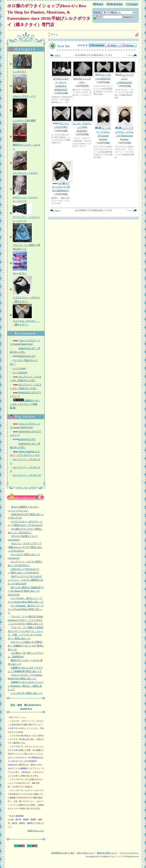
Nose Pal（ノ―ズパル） (82, 72)
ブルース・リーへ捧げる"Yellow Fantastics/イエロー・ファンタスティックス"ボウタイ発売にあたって (25, 620)
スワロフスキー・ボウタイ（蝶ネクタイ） (26, 298)
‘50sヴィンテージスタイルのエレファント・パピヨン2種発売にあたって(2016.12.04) (25, 580)
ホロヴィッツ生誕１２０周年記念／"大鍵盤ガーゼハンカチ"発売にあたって (26, 646)
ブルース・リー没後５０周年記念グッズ (26, 245)
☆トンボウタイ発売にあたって (27, 693)
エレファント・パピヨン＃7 (27, 475)
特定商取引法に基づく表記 (63, 853)
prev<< (58, 55)
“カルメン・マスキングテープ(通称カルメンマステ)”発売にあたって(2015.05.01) (25, 547)
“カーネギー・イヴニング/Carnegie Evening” (103, 123)
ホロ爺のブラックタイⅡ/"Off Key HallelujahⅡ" (61, 176)
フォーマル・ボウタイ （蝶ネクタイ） (26, 321)
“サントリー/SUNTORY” (61, 117)
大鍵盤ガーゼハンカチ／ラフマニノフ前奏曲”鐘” (25, 404)
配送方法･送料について (107, 853)
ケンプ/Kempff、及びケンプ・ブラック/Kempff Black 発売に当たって (26, 609)
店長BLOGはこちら (36, 831)
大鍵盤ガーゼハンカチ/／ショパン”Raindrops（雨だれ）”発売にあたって (25, 686)
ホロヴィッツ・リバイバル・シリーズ (25, 197)
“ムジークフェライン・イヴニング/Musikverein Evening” (124, 123)
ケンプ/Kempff (20, 373)
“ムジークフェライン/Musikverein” (124, 72)
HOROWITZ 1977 (24, 356)
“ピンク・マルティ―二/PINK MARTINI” (82, 119)
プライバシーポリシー (129, 853)
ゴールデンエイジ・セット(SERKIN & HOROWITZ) (61, 76)
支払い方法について (86, 853)
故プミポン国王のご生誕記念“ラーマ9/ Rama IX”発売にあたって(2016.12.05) (26, 591)
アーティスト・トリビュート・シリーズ (26, 217)
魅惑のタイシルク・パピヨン (26, 145)
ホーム (54, 34)
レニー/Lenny (19, 368)
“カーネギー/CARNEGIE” (103, 70)
